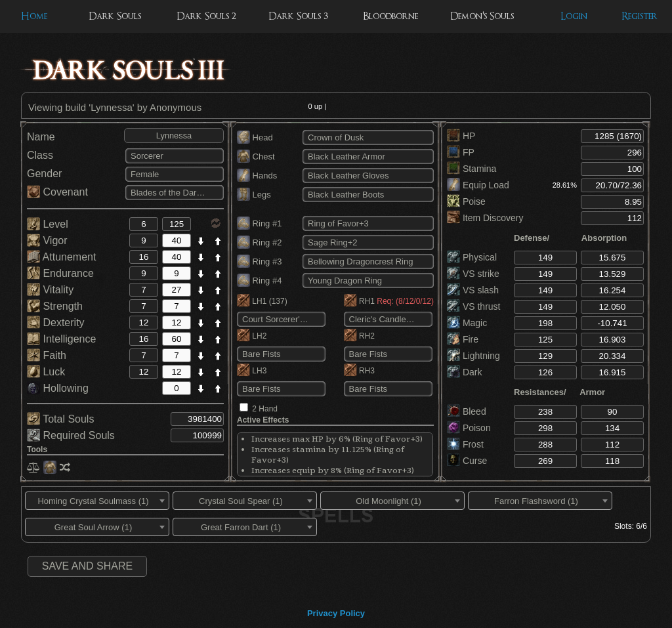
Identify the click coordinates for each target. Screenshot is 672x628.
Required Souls (71, 435)
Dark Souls (115, 16)
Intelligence (61, 339)
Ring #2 (259, 242)
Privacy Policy (336, 613)
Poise (466, 201)
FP (461, 152)
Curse (467, 461)
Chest (256, 157)
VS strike (473, 274)
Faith (47, 355)
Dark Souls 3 (298, 16)
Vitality (50, 290)
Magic (467, 323)
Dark (464, 372)
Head (255, 137)
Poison (469, 428)
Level (48, 224)
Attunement (61, 257)
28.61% (565, 185)
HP (461, 136)
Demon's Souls (482, 16)
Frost (465, 444)
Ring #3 (259, 262)
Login (574, 16)
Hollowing (58, 388)
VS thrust (473, 306)
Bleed (467, 411)
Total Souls (60, 419)
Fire (463, 339)
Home (34, 16)
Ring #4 (259, 281)
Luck (46, 372)
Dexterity (56, 323)
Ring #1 (259, 223)
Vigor (47, 241)
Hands (257, 176)
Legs (254, 195)
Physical (472, 257)
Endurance (60, 273)
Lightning (473, 356)
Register (640, 16)
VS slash (473, 290)
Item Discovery (485, 218)
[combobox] (97, 501)
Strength (55, 306)
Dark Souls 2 (206, 16)
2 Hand (265, 409)
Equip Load (478, 185)
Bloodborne (390, 16)
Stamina (472, 169)
